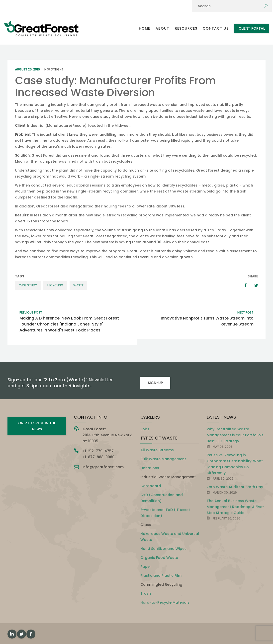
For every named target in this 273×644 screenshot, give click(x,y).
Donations (150, 468)
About (162, 28)
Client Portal (252, 28)
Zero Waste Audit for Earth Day (235, 487)
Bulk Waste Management (163, 459)
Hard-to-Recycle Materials (165, 602)
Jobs (145, 429)
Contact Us (216, 28)
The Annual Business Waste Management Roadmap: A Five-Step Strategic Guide (235, 507)
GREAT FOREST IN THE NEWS (37, 426)
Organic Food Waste (159, 558)
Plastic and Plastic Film (161, 576)
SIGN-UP (155, 383)
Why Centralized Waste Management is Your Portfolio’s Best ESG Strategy (235, 435)
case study (28, 285)
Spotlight (55, 69)
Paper (146, 567)
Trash (146, 593)
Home (144, 28)
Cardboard (151, 486)
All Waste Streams (157, 450)
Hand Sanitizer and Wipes (163, 549)
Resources (186, 28)
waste (78, 285)
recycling (55, 285)
